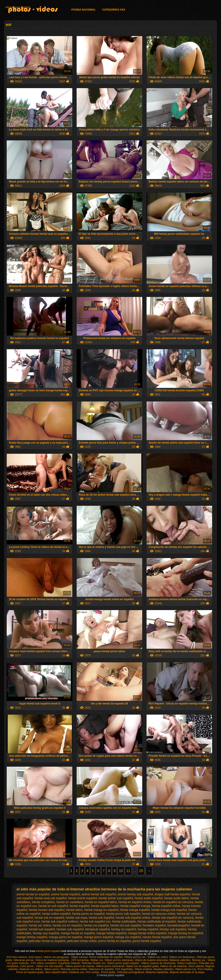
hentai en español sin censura (173, 902)
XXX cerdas (92, 972)
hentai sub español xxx (95, 921)
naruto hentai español (157, 937)
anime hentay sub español (135, 894)
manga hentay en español (185, 933)
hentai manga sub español (169, 910)
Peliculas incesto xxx (94, 963)
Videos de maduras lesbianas (53, 960)
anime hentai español (66, 894)
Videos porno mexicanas (110, 966)
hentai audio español (149, 898)
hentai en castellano (70, 902)
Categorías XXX (114, 10)
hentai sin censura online (159, 914)
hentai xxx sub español (126, 925)
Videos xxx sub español (50, 966)
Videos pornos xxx (186, 969)
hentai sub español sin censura (173, 918)
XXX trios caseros (17, 957)
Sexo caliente (196, 966)
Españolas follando (69, 963)
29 (141, 871)
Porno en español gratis (30, 972)
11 (128, 871)
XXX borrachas (80, 960)
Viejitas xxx (96, 960)
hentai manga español (135, 910)
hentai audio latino (177, 898)
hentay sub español (173, 929)
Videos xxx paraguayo (56, 957)
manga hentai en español (78, 933)
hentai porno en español (88, 914)
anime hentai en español (33, 894)
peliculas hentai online (82, 941)
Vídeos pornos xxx (135, 957)
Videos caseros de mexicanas (158, 963)
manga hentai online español (147, 933)
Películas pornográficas (131, 972)
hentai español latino (105, 906)
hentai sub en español (49, 918)
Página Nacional (83, 10)
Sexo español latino (56, 972)
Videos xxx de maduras (174, 966)
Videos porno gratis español (123, 963)
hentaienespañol (179, 925)
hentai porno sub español (123, 914)
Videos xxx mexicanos (182, 957)
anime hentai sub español (99, 894)
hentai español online (166, 906)
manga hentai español (111, 933)
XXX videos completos (44, 963)
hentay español (148, 929)
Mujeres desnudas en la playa (187, 972)
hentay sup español (46, 933)
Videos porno (51, 969)
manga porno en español (66, 937)
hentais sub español (70, 929)
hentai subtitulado (124, 921)
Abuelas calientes (163, 969)
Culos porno (27, 966)
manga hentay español (32, 937)
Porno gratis (109, 972)
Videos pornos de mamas (80, 966)
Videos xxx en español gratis (142, 966)
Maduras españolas (157, 972)
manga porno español (99, 937)
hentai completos (43, 902)
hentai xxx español (96, 925)
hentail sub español (42, 929)
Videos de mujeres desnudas (151, 960)
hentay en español (124, 929)
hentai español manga (135, 906)
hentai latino (74, 910)
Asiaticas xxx (76, 972)
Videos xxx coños (158, 957)
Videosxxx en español (101, 969)
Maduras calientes (180, 960)
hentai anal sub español (51, 898)
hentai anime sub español (116, 898)
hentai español (80, 906)
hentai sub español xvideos (60, 921)
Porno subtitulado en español (106, 957)
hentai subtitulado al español (157, 921)
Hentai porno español (18, 7)
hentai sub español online (133, 918)
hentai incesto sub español (47, 910)
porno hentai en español (115, 941)
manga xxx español (128, 937)
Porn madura (205, 969)
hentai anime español (83, 898)
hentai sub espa (77, 918)
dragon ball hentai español (172, 894)
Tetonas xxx (199, 960)
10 (121, 871)
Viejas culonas (79, 957)
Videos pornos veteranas (119, 960)
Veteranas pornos (24, 960)
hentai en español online (135, 902)
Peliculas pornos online (74, 969)
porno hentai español (147, 941)
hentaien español (154, 925)
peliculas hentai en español (47, 941)
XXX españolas (124, 969)
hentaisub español (97, 929)
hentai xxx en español (67, 925)
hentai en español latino (101, 902)
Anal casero (35, 957)
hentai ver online (40, 925)
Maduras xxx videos (31, 969)
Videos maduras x (187, 963)
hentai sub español (102, 918)
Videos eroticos (143, 969)
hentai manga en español (101, 910)
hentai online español (56, 914)
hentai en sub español (53, 906)
